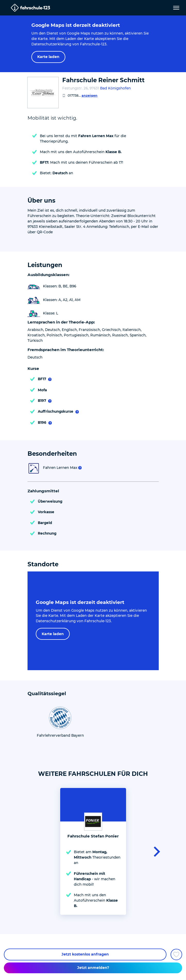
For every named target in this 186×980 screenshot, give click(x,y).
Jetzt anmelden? (93, 968)
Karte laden (48, 57)
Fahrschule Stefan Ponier (93, 836)
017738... (83, 95)
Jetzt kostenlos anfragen (85, 954)
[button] (155, 851)
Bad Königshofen (115, 88)
